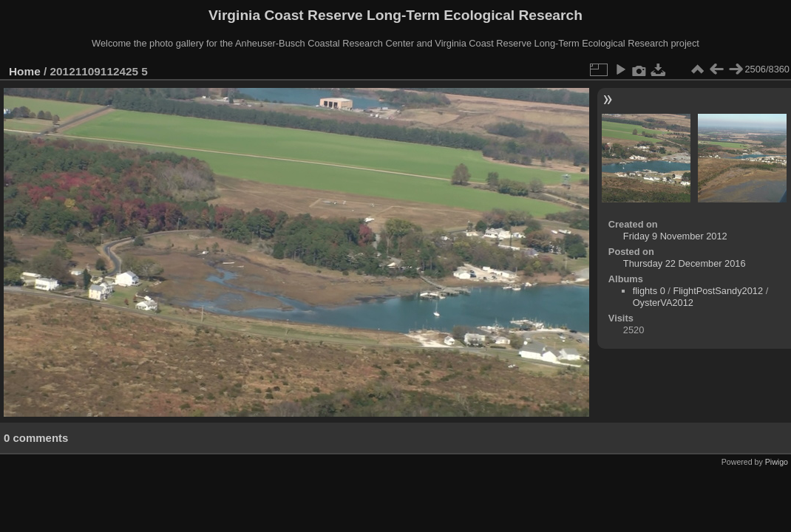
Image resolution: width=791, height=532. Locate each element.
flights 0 (649, 291)
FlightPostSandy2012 (718, 291)
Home (25, 71)
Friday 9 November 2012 (675, 236)
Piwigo (777, 462)
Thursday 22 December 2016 (685, 263)
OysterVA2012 (663, 303)
